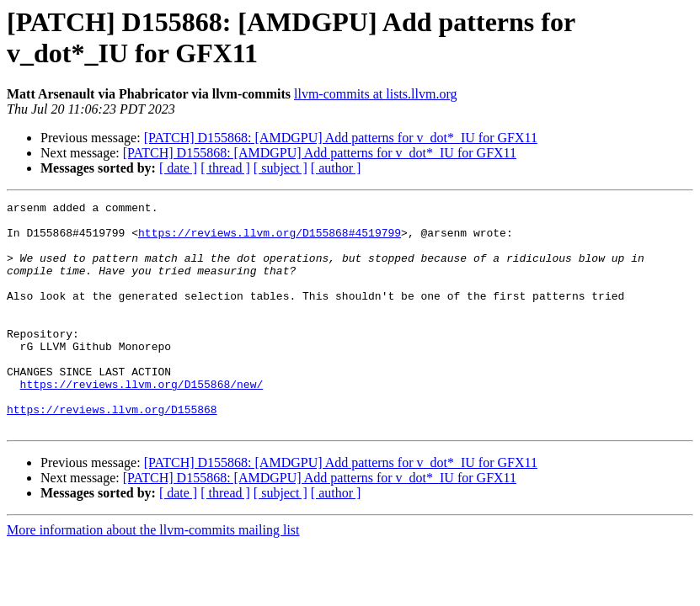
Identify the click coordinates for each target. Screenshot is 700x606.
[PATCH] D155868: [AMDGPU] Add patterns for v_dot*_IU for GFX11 (341, 138)
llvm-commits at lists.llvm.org (375, 94)
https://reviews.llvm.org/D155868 (112, 452)
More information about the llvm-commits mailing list (153, 575)
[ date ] (178, 168)
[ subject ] (281, 168)
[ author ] (336, 168)
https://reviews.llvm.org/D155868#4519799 (270, 240)
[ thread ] (225, 168)
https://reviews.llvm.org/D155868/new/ (142, 422)
